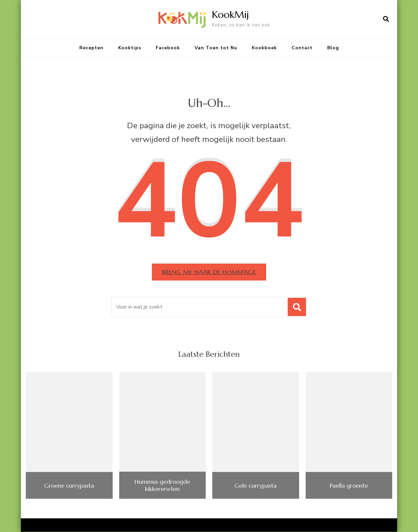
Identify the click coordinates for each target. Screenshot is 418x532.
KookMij (230, 15)
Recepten (91, 48)
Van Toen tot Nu (216, 48)
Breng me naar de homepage (209, 272)
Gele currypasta (256, 486)
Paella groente (349, 486)
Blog (333, 48)
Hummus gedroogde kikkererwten (162, 485)
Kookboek (264, 48)
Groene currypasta (69, 486)
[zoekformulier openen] (386, 19)
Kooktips (130, 48)
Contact (302, 48)
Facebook (168, 48)
